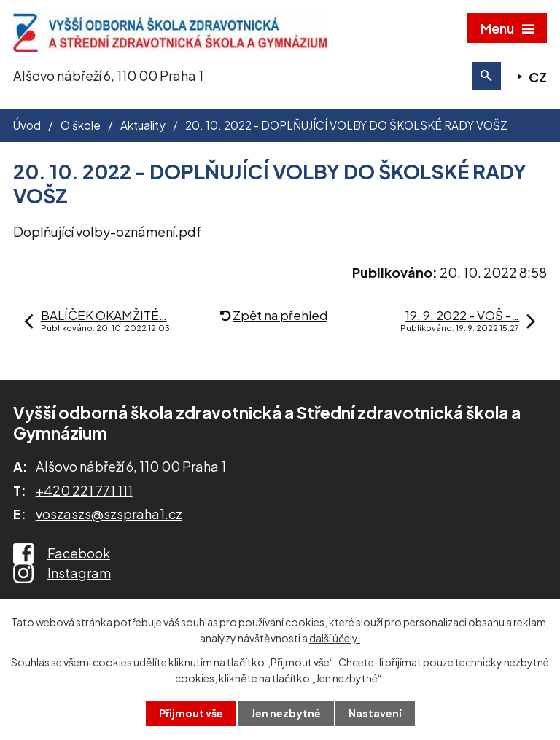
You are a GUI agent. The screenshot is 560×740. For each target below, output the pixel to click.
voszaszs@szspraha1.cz (109, 514)
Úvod (27, 125)
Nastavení (375, 713)
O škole (81, 125)
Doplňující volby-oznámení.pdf (108, 231)
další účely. (335, 638)
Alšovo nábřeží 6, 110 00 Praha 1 (108, 75)
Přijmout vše (191, 713)
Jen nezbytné (286, 713)
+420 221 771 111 (84, 490)
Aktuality (143, 125)
